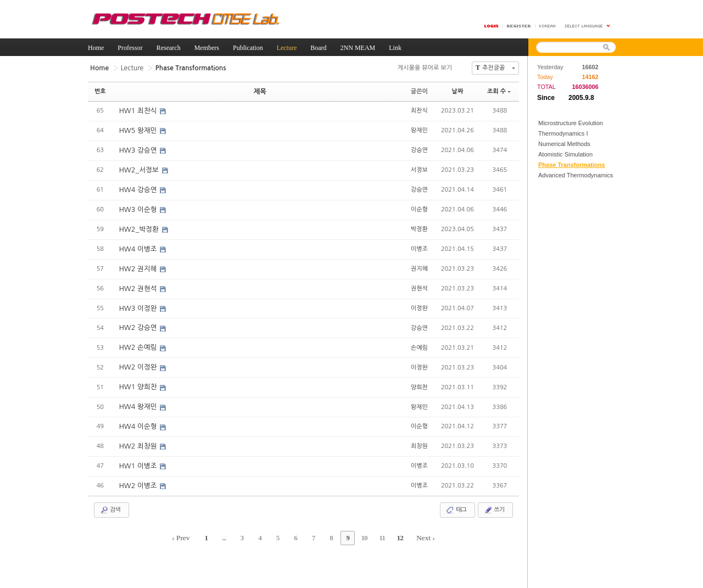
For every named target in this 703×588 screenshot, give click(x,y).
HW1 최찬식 (138, 110)
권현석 (419, 282)
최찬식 (419, 109)
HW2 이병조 (138, 475)
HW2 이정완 (138, 360)
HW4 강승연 (138, 187)
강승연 (419, 147)
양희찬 (419, 378)
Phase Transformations (572, 165)
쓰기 (494, 499)
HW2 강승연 (138, 321)
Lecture (129, 67)
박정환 (419, 224)
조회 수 (499, 90)
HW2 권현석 (138, 283)
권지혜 (419, 263)
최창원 (419, 436)
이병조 (419, 243)
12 (386, 525)
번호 (100, 90)
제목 (260, 90)
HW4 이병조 (138, 244)
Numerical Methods (564, 144)
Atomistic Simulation (565, 154)
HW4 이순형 (138, 417)
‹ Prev (197, 525)
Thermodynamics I (563, 133)
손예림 (419, 340)
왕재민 (419, 128)
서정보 (419, 167)
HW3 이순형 (138, 206)
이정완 (419, 301)
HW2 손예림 (138, 340)
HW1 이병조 (138, 456)
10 (356, 525)
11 (370, 525)
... (236, 525)
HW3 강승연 (138, 148)
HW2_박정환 (139, 225)
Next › (409, 525)
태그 (456, 499)
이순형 (419, 205)
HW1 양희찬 (138, 379)
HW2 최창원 (138, 436)
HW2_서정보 (139, 167)
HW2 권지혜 (138, 264)
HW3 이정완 (138, 302)
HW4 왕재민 (138, 398)
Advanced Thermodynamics (576, 175)
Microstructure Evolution (571, 123)
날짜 (458, 90)
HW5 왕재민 (138, 129)
